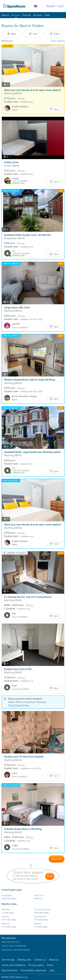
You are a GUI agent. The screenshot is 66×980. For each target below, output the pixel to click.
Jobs (52, 970)
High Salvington (9, 898)
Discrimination (10, 970)
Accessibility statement (33, 970)
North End (39, 895)
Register (51, 6)
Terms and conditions (13, 965)
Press (50, 965)
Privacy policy (36, 965)
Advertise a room (11, 942)
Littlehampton (40, 916)
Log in (61, 6)
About (54, 960)
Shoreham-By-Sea (42, 909)
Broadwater (7, 895)
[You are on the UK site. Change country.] (36, 6)
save (50, 876)
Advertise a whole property (16, 950)
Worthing (38, 898)
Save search (58, 41)
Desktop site (24, 960)
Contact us (40, 960)
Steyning (6, 923)
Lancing (5, 916)
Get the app (8, 960)
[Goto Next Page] (57, 859)
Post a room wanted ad (14, 946)
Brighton (38, 923)
